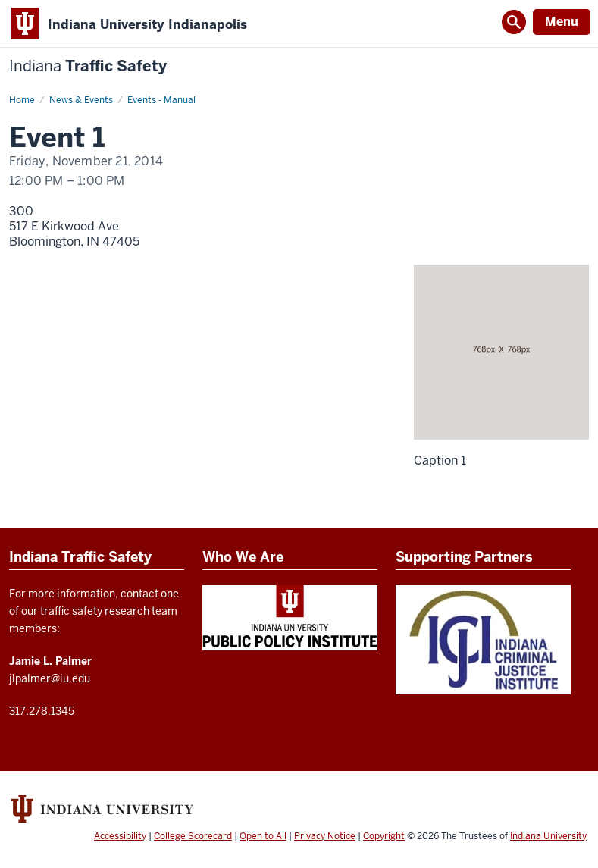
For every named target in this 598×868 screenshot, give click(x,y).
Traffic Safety (88, 66)
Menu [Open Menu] (562, 22)
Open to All (263, 836)
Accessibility (120, 836)
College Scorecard (193, 836)
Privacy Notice (325, 836)
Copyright (384, 836)
